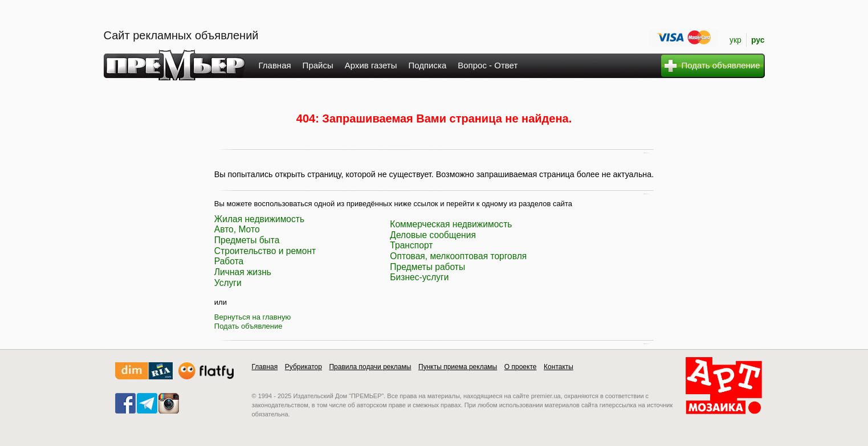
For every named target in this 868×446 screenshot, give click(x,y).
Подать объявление (248, 326)
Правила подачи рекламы (370, 367)
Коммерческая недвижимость (451, 224)
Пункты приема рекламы (458, 367)
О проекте (521, 367)
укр (735, 40)
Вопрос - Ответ (488, 65)
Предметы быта (247, 240)
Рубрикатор (303, 367)
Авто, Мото (237, 229)
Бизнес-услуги (419, 277)
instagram (169, 403)
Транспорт (411, 245)
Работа (229, 261)
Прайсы (318, 65)
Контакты (559, 367)
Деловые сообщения (433, 235)
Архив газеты (371, 65)
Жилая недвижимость (259, 219)
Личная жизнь (243, 272)
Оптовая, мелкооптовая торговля (458, 256)
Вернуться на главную (252, 317)
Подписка (427, 65)
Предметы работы (427, 267)
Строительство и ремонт (265, 251)
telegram (147, 403)
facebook (125, 403)
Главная (275, 65)
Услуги (228, 283)
